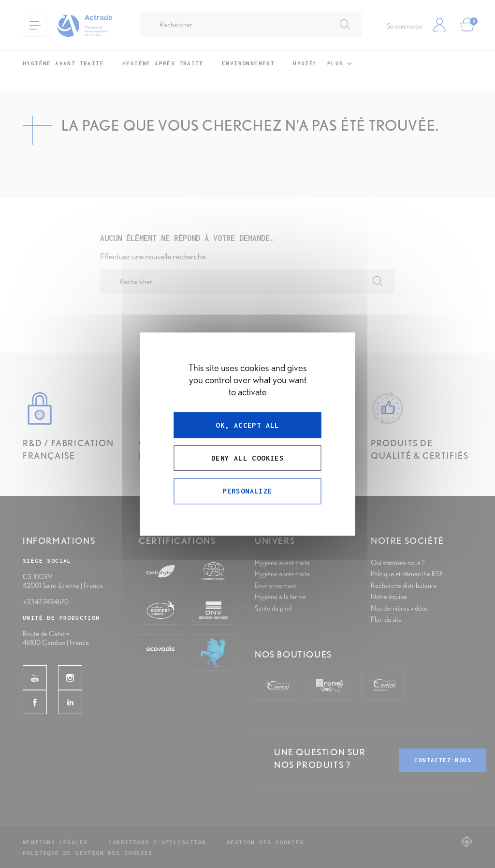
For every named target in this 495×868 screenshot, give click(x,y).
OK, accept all (247, 425)
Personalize (247, 491)
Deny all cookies (247, 458)
